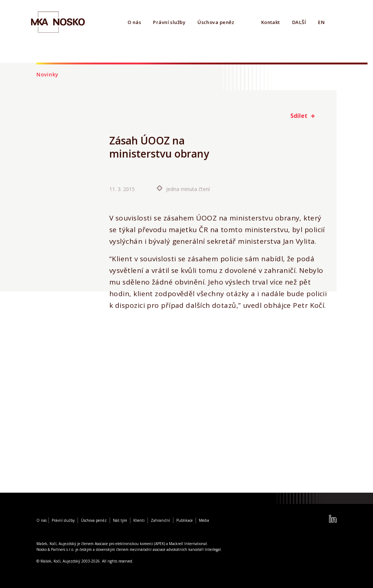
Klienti (139, 520)
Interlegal (213, 549)
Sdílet (299, 116)
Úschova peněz (216, 22)
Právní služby (169, 22)
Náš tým (120, 520)
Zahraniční (160, 520)
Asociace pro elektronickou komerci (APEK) (130, 544)
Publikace (184, 520)
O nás (134, 22)
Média (204, 520)
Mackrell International (188, 544)
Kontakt (271, 22)
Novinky (48, 74)
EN (321, 22)
